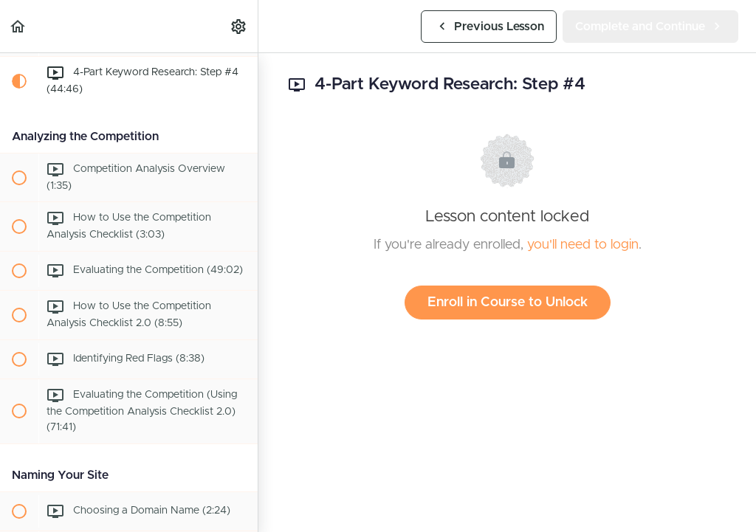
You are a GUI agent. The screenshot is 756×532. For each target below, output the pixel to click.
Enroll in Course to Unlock (508, 303)
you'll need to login (583, 245)
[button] (18, 26)
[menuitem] (239, 26)
